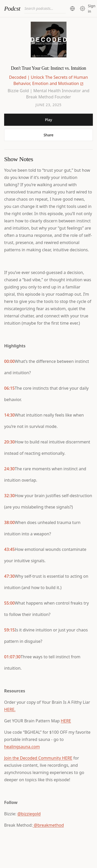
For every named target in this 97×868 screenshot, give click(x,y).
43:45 (9, 549)
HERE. (10, 709)
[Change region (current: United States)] (72, 9)
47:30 (9, 576)
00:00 (9, 361)
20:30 (9, 442)
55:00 (9, 603)
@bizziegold (29, 814)
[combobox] (45, 9)
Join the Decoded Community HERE (38, 758)
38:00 (9, 522)
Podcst (12, 9)
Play (49, 120)
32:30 (9, 496)
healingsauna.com (22, 747)
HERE (66, 721)
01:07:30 (12, 657)
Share (48, 135)
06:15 (9, 388)
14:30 (9, 415)
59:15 (9, 630)
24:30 (9, 469)
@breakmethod (48, 825)
